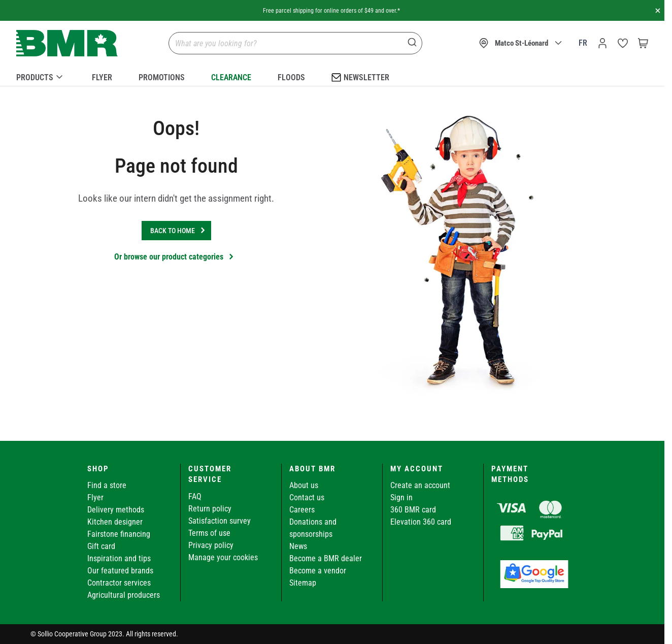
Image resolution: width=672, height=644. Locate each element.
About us (304, 485)
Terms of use (209, 533)
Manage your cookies (223, 557)
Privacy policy (211, 545)
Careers (302, 510)
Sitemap (303, 583)
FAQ (195, 496)
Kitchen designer (115, 522)
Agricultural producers (124, 595)
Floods (291, 77)
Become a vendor (318, 571)
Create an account (420, 485)
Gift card (101, 546)
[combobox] (295, 43)
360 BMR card (413, 510)
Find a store (107, 485)
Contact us (307, 497)
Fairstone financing (119, 534)
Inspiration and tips (119, 558)
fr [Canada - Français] (583, 43)
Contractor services (119, 583)
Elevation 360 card (421, 522)
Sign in (401, 497)
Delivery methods (116, 510)
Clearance (231, 77)
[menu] (332, 76)
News (298, 546)
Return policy (210, 509)
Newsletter (360, 77)
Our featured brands (120, 571)
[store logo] (67, 43)
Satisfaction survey (220, 521)
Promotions (162, 77)
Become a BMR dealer (326, 558)
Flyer (102, 77)
